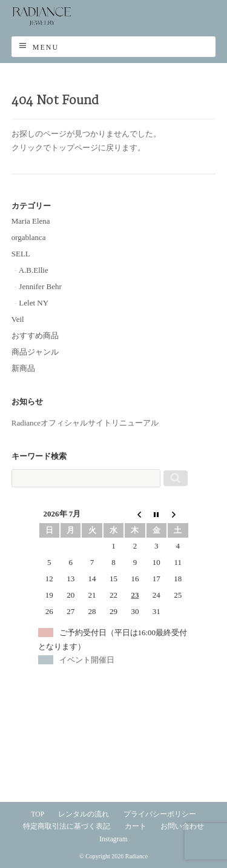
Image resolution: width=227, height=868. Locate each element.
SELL (21, 254)
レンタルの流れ (84, 814)
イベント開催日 (87, 660)
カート (136, 826)
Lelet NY (34, 303)
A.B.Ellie (34, 270)
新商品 (23, 368)
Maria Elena (31, 221)
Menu (46, 47)
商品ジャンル (35, 352)
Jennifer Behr (40, 286)
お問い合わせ (182, 826)
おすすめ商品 (35, 336)
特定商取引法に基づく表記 (67, 826)
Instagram (113, 839)
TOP (38, 814)
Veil (18, 319)
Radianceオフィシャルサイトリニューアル (85, 423)
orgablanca (29, 237)
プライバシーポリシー (160, 814)
